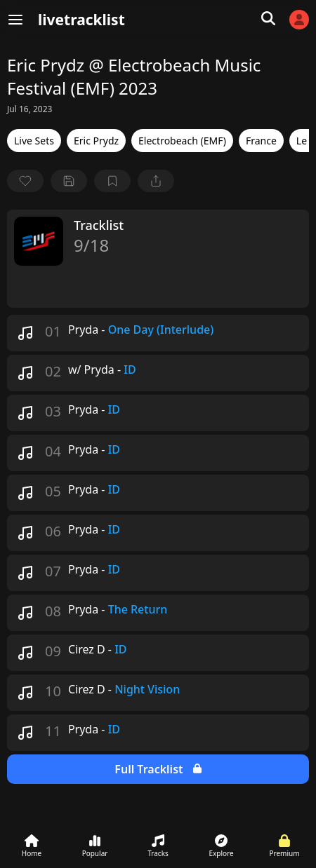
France (261, 141)
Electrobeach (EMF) (182, 141)
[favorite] (25, 181)
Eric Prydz (96, 141)
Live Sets (34, 141)
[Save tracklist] (69, 181)
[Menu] (15, 20)
